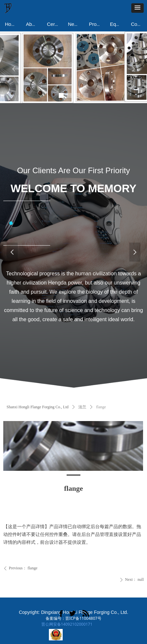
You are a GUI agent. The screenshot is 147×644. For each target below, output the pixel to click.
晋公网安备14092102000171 (67, 624)
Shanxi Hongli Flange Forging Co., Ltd (38, 407)
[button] (137, 8)
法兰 (82, 407)
